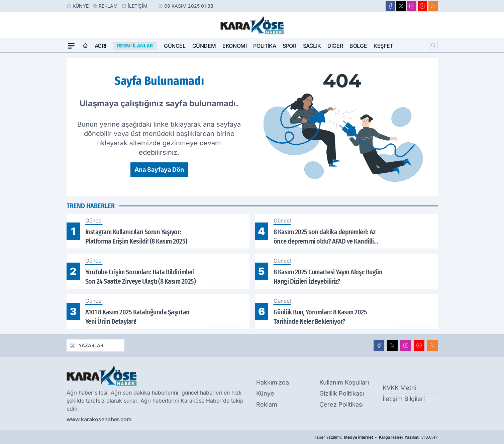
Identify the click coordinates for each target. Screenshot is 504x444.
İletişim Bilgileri (404, 399)
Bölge (358, 46)
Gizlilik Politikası (342, 393)
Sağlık (312, 46)
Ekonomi (234, 46)
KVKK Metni (399, 388)
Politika (265, 46)
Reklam (108, 6)
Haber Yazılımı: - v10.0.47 (376, 437)
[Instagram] (412, 6)
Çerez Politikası (341, 404)
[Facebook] (390, 6)
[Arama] (433, 45)
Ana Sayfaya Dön (159, 170)
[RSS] (433, 6)
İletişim (138, 6)
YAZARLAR (86, 345)
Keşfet (383, 46)
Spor (289, 46)
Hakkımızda (273, 382)
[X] (401, 6)
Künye (81, 6)
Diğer (335, 46)
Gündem (204, 46)
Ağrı (100, 46)
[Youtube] (422, 6)
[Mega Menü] (71, 46)
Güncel (175, 46)
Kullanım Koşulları (344, 382)
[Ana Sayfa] (85, 46)
